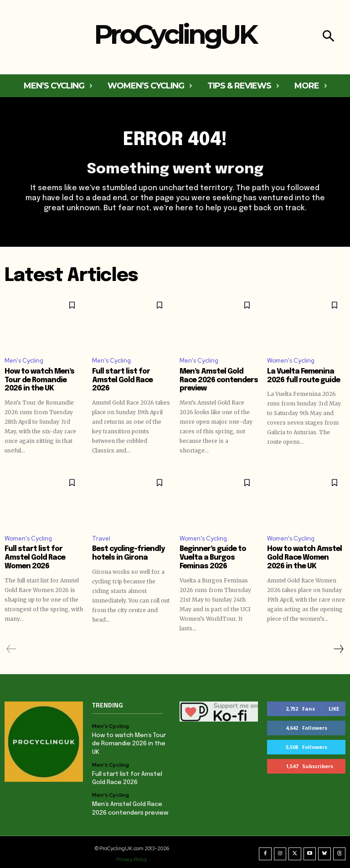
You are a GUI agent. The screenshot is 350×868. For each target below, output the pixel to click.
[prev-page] (12, 647)
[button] (328, 37)
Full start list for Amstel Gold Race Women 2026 (44, 552)
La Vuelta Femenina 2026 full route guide (302, 376)
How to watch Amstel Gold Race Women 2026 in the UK (306, 556)
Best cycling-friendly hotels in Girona (127, 552)
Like (334, 706)
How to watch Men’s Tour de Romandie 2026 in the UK (43, 380)
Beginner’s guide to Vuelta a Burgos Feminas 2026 (219, 556)
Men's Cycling (24, 361)
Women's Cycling (291, 361)
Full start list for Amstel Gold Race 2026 (131, 376)
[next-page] (338, 647)
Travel (101, 537)
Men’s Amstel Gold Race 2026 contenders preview (218, 380)
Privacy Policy (132, 856)
